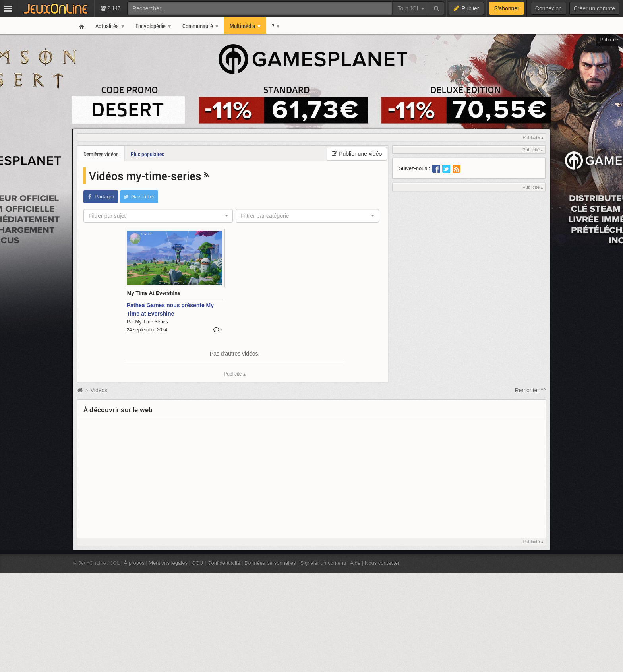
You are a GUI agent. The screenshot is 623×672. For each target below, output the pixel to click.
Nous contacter (382, 563)
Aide (355, 563)
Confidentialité (224, 563)
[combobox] (158, 216)
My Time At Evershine (154, 293)
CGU (198, 563)
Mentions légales (168, 563)
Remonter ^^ (531, 390)
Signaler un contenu (323, 563)
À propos (134, 563)
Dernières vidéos (101, 154)
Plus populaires (147, 154)
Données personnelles (270, 563)
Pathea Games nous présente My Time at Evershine (170, 309)
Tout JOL (411, 8)
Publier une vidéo (357, 154)
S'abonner (506, 8)
